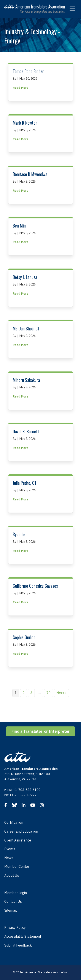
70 (49, 693)
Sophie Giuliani (25, 637)
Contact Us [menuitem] (13, 901)
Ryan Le (19, 534)
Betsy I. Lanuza (25, 277)
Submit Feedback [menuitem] (18, 945)
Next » (61, 693)
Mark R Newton (25, 123)
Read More (21, 87)
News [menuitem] (9, 858)
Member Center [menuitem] (17, 866)
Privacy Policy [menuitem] (15, 927)
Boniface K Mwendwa (30, 174)
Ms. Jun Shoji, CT (26, 328)
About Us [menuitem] (12, 875)
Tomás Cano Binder (28, 71)
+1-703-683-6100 (27, 790)
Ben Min (19, 226)
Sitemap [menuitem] (11, 910)
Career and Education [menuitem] (21, 831)
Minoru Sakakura (26, 380)
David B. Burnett (26, 431)
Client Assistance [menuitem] (18, 840)
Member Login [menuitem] (16, 893)
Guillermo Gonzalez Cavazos (35, 586)
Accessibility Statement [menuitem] (23, 936)
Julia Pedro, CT (25, 483)
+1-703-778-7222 (23, 795)
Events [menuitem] (10, 849)
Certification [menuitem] (14, 822)
